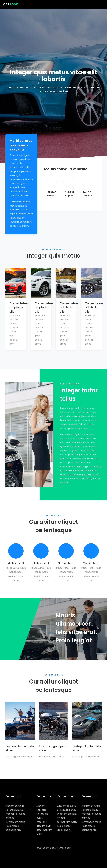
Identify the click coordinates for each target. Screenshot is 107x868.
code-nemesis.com (61, 848)
